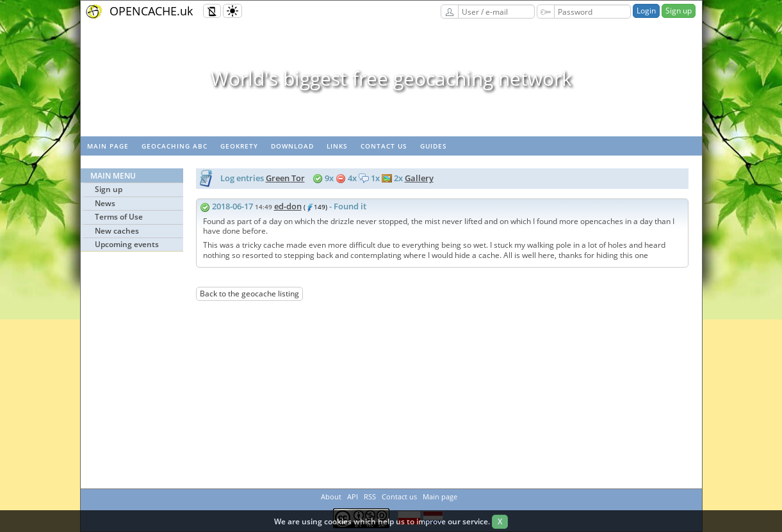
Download (292, 146)
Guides (434, 146)
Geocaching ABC (175, 146)
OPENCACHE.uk (151, 11)
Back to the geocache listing (249, 294)
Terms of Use (119, 217)
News (105, 203)
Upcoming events (127, 244)
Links (337, 146)
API (353, 496)
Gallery (419, 178)
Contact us (384, 146)
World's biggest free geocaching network (391, 78)
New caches (117, 231)
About (331, 496)
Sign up (679, 11)
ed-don (288, 206)
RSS (370, 496)
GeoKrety (239, 146)
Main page (108, 146)
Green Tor (285, 178)
